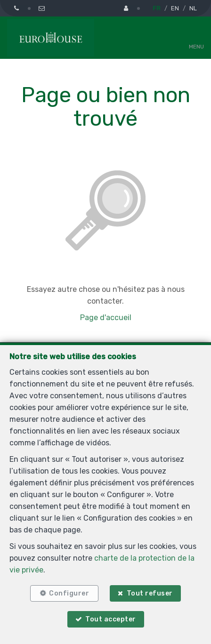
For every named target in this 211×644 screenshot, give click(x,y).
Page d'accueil (106, 318)
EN (175, 8)
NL (193, 8)
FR (157, 8)
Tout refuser (150, 593)
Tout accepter (111, 619)
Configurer (69, 593)
